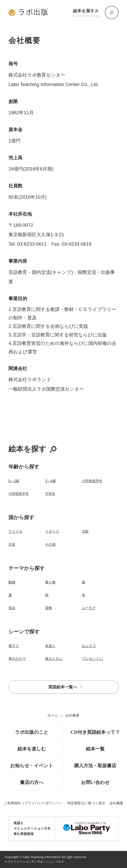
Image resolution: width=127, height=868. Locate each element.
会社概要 (72, 715)
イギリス (52, 531)
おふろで (89, 646)
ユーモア (89, 608)
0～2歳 (14, 481)
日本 (12, 544)
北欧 (85, 531)
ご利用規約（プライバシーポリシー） (33, 803)
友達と (50, 646)
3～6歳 (50, 481)
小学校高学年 (19, 494)
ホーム (53, 715)
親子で (14, 646)
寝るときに (54, 659)
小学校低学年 (92, 481)
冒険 (49, 608)
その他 (50, 544)
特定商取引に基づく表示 (86, 803)
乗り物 (50, 582)
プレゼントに (92, 659)
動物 (12, 582)
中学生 (50, 494)
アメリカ (16, 531)
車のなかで (17, 659)
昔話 (12, 608)
